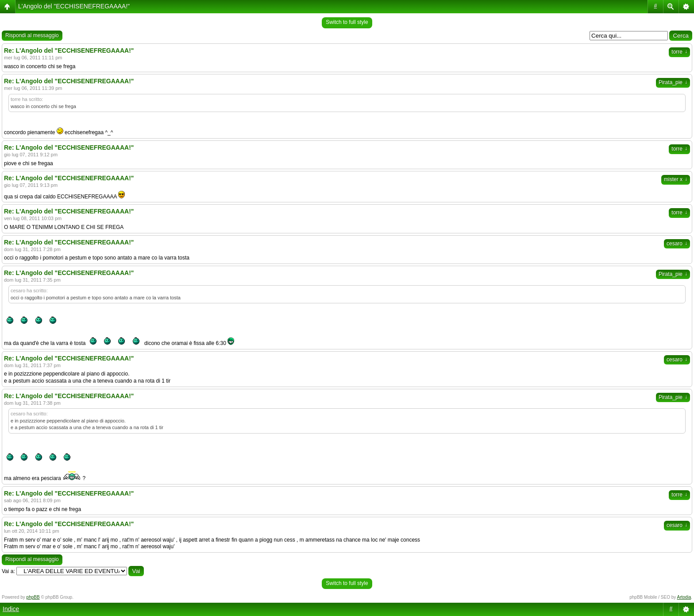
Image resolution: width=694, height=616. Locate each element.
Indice (11, 609)
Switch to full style (347, 22)
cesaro (677, 244)
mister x (676, 179)
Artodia (684, 597)
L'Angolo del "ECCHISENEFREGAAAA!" (74, 6)
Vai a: (8, 571)
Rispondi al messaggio (32, 35)
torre (679, 52)
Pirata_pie (673, 82)
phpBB (33, 597)
